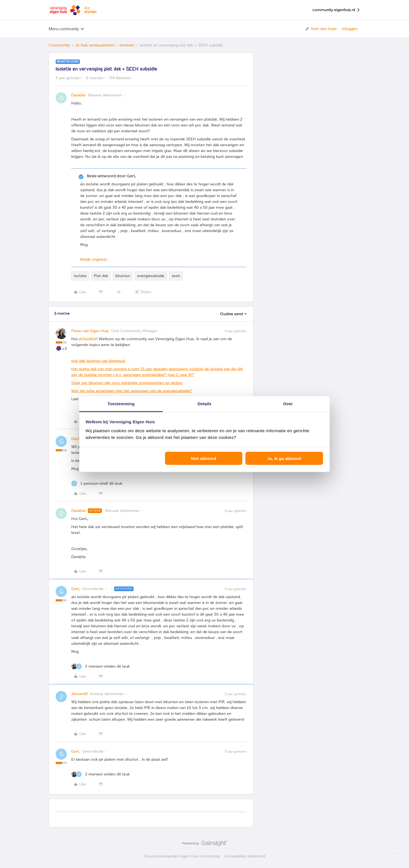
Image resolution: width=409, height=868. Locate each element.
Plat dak (101, 276)
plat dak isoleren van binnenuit (98, 361)
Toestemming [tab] (121, 403)
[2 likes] (100, 666)
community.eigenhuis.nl (336, 10)
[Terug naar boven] (398, 848)
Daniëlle (78, 95)
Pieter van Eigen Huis (90, 331)
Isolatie (80, 276)
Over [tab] (288, 403)
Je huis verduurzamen (95, 45)
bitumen (123, 276)
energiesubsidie (151, 276)
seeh (176, 276)
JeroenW (79, 694)
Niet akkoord (204, 458)
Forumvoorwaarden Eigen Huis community (182, 856)
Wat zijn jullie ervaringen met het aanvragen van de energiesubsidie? (132, 391)
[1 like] (97, 483)
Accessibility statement (245, 856)
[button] (321, 29)
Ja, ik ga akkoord (284, 458)
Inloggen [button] (350, 29)
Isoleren (127, 45)
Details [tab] (204, 403)
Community (59, 45)
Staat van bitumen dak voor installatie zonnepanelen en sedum (127, 383)
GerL (76, 439)
